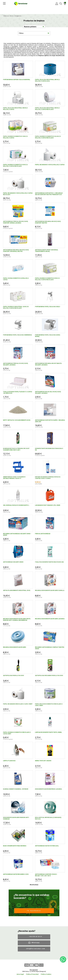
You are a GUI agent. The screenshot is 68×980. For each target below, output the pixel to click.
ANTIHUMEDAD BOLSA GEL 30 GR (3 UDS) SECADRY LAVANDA (48, 392)
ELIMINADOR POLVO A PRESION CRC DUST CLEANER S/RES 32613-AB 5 (16, 449)
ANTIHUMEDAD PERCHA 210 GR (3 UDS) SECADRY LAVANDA (15, 364)
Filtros (21, 33)
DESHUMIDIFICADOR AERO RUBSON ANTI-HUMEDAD (16, 818)
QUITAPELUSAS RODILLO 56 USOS (13, 675)
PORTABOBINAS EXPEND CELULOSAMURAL (17, 79)
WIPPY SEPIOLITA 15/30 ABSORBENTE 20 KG (17, 420)
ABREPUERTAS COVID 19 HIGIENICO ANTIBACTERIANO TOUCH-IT (14, 478)
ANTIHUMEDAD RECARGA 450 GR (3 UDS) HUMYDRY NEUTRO (48, 222)
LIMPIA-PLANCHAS (9, 761)
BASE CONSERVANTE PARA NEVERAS (15, 846)
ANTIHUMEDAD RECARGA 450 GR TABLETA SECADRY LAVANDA (48, 364)
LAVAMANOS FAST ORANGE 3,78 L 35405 (48, 505)
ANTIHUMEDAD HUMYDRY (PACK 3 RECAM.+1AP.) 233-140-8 (46, 875)
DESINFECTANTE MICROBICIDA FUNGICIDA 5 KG (49, 449)
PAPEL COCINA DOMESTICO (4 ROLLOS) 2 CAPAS (16, 279)
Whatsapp (36, 943)
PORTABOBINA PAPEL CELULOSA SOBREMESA (17, 335)
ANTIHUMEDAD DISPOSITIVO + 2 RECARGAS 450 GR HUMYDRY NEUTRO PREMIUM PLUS (49, 194)
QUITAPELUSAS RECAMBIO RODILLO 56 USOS (49, 675)
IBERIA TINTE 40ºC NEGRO (43, 761)
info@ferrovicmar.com (36, 949)
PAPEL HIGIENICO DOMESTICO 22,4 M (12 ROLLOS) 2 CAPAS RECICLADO (48, 137)
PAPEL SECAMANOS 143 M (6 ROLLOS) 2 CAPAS (50, 165)
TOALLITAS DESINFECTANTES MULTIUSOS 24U (49, 562)
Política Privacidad (32, 974)
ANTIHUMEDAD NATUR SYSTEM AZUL (47, 846)
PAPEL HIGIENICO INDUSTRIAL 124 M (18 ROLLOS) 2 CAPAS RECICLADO (16, 307)
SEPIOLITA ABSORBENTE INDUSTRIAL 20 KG (17, 590)
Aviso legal (20, 974)
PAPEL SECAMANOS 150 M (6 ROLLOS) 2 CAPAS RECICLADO (18, 194)
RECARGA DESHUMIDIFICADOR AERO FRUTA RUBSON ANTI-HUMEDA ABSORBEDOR (17, 619)
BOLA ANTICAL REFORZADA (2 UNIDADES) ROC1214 (48, 818)
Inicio (12, 16)
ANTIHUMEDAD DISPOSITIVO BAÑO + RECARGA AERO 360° (50, 421)
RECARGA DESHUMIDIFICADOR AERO (15, 647)
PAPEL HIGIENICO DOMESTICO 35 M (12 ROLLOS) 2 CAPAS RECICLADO (15, 165)
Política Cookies (46, 974)
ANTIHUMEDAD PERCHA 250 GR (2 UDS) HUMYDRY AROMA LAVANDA (15, 222)
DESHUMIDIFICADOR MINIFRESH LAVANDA (48, 789)
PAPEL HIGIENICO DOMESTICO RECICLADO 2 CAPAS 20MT (17, 733)
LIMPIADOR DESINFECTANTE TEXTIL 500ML (48, 732)
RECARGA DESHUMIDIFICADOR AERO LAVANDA (50, 619)
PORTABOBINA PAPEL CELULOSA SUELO (47, 307)
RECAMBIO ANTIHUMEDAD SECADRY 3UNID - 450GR (17, 534)
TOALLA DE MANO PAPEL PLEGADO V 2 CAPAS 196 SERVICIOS (18, 392)
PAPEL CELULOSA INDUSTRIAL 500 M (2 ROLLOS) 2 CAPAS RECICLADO (47, 109)
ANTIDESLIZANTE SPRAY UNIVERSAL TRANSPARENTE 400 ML (47, 251)
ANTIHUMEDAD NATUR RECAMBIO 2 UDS (16, 874)
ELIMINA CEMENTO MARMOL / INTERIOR (16, 789)
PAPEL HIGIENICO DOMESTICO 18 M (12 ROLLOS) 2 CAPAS (15, 137)
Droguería (18, 16)
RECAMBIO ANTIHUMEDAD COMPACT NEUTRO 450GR (50, 648)
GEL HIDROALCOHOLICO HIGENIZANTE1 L (16, 505)
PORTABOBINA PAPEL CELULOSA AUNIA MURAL (48, 336)
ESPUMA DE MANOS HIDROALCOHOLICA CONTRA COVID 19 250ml (48, 478)
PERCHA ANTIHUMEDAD (43, 534)
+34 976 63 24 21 (36, 936)
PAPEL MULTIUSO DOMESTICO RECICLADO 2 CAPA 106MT (49, 705)
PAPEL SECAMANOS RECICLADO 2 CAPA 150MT (18, 704)
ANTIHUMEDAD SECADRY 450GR (13, 562)
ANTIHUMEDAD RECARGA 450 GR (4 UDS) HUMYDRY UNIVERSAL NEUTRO (16, 251)
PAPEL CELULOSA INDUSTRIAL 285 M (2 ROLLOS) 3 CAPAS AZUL (47, 80)
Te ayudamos (34, 911)
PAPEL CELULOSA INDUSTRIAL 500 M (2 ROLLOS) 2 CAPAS (15, 109)
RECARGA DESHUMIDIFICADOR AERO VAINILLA (50, 590)
